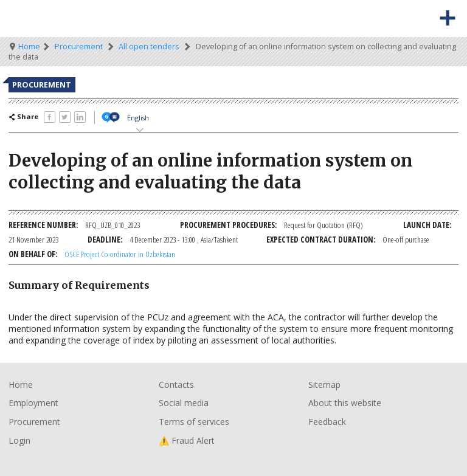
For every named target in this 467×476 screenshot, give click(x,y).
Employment (33, 403)
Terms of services (194, 422)
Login (19, 440)
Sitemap (324, 385)
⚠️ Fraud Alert (187, 440)
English (138, 118)
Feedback (327, 422)
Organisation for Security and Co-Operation (47, 19)
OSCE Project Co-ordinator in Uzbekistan (120, 254)
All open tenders (149, 47)
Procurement (79, 47)
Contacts (176, 385)
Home (29, 47)
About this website (345, 403)
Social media (184, 403)
